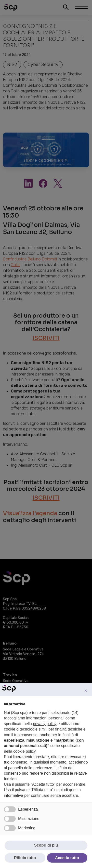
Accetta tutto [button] (67, 858)
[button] (86, 691)
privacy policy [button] (45, 724)
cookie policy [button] (24, 751)
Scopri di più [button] (46, 845)
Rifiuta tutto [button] (25, 858)
